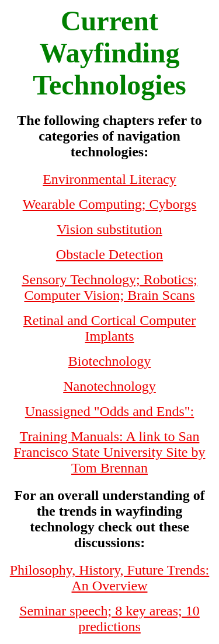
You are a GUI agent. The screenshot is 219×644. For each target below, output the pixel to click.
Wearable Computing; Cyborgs (110, 204)
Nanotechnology (109, 386)
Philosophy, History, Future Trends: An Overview (110, 578)
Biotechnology (109, 361)
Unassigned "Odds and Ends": (110, 411)
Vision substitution (109, 229)
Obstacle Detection (109, 254)
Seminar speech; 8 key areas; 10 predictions (109, 619)
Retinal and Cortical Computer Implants (109, 328)
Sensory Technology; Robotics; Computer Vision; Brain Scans (109, 287)
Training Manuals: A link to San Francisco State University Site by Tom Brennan (110, 452)
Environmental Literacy (109, 179)
